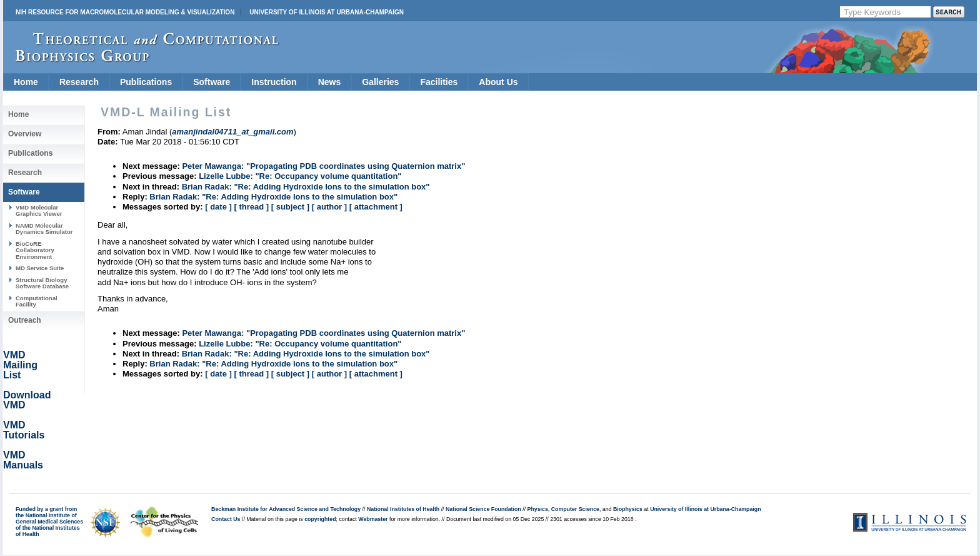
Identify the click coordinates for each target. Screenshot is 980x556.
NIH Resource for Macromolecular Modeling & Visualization (125, 12)
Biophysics (628, 509)
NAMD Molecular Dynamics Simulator (44, 229)
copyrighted (320, 519)
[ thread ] (251, 207)
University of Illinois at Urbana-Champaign (327, 12)
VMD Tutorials (24, 430)
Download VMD (27, 400)
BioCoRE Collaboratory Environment (35, 250)
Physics (538, 509)
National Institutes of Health (403, 509)
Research (79, 82)
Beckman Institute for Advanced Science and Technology (286, 509)
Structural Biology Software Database (42, 283)
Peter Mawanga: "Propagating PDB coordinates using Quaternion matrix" (323, 166)
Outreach (25, 320)
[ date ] (218, 207)
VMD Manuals (23, 460)
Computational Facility (37, 301)
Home (26, 82)
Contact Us (226, 519)
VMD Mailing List (20, 365)
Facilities (439, 82)
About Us (498, 82)
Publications (146, 82)
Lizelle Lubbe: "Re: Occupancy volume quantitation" (300, 176)
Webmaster (373, 519)
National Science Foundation (483, 509)
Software (212, 82)
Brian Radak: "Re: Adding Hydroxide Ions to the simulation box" (306, 187)
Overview (25, 134)
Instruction (274, 82)
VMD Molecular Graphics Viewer (39, 210)
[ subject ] (290, 207)
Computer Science (575, 509)
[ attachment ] (376, 207)
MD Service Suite (40, 268)
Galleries (380, 82)
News (330, 82)
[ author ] (329, 207)
